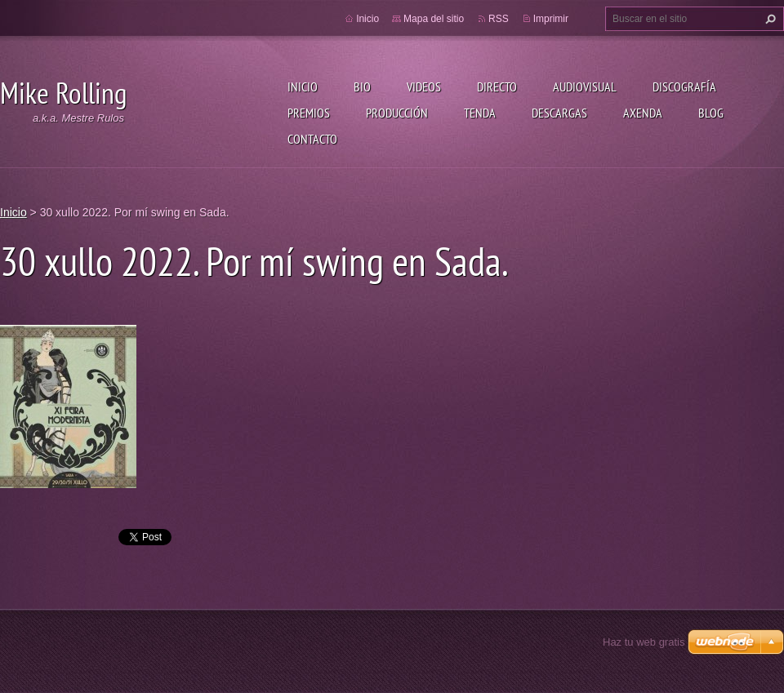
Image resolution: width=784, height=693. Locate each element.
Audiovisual (585, 87)
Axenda (643, 113)
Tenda (480, 113)
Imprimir (551, 19)
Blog (711, 113)
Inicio (303, 87)
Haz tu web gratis (644, 642)
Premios (309, 113)
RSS (499, 19)
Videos (424, 87)
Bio (362, 87)
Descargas (559, 113)
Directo (497, 87)
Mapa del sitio (434, 19)
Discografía (684, 87)
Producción (397, 113)
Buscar (768, 19)
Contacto (312, 139)
